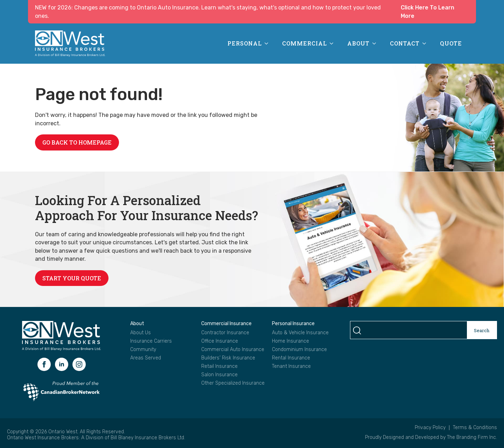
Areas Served (146, 358)
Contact (405, 43)
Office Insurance (220, 341)
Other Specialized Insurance (233, 383)
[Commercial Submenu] (334, 43)
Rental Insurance (291, 358)
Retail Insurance (219, 366)
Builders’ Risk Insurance (228, 358)
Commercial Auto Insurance (233, 350)
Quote (451, 43)
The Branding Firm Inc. (472, 437)
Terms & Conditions (475, 428)
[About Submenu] (376, 43)
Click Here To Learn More (428, 12)
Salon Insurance (219, 375)
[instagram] (79, 364)
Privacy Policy (430, 428)
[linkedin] (62, 364)
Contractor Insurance (225, 333)
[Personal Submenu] (268, 43)
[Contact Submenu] (426, 43)
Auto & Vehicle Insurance (300, 333)
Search (482, 330)
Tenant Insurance (291, 366)
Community (143, 350)
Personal (245, 43)
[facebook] (44, 364)
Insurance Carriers (151, 341)
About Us (141, 333)
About (358, 43)
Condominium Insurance (299, 350)
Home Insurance (290, 341)
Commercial (304, 43)
